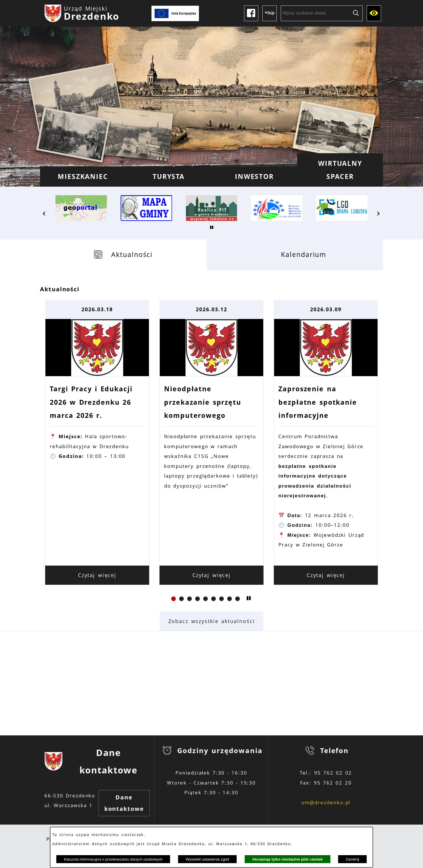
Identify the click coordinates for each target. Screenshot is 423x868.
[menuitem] (83, 176)
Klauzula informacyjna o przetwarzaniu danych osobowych (113, 859)
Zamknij (353, 859)
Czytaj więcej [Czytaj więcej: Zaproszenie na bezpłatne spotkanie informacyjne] (326, 575)
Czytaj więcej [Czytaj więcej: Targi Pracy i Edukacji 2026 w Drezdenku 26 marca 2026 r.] (97, 575)
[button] (44, 213)
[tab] (123, 255)
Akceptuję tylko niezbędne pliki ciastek (287, 859)
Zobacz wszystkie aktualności (212, 621)
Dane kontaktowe (124, 803)
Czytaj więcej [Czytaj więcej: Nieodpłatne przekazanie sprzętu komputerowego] (212, 575)
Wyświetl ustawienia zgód (207, 859)
